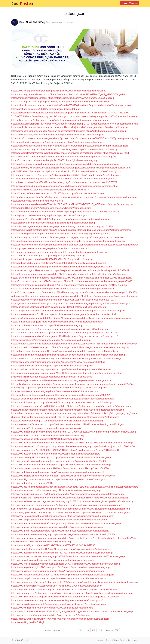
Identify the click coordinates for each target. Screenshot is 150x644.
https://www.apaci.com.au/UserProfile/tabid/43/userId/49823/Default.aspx (48, 435)
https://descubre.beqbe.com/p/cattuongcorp (85, 252)
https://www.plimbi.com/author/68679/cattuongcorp (99, 556)
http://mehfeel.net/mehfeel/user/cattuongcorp (91, 179)
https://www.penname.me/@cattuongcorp (92, 553)
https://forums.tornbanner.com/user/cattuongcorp (50, 296)
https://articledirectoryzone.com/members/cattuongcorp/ (40, 135)
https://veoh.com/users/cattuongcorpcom (104, 410)
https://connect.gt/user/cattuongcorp (120, 124)
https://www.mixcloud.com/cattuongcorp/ (32, 534)
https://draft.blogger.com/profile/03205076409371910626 (40, 259)
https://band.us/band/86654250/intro (64, 105)
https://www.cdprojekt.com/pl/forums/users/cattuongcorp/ (82, 457)
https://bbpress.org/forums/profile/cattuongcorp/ (35, 226)
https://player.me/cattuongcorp (66, 351)
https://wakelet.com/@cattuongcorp (29, 424)
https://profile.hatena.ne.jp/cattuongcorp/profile (35, 164)
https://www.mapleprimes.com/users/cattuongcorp (37, 523)
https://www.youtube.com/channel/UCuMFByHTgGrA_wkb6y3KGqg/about (89, 94)
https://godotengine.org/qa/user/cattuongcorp (34, 300)
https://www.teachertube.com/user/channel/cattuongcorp (78, 578)
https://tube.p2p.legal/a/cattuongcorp (112, 406)
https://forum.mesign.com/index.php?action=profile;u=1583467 (95, 285)
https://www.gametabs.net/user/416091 (73, 498)
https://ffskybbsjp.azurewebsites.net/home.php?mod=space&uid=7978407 (91, 270)
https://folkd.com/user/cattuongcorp (110, 274)
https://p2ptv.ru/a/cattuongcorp (101, 157)
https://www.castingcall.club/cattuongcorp (32, 457)
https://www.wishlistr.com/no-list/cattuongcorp (83, 604)
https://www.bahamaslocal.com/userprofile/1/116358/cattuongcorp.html (47, 439)
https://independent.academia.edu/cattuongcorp (35, 311)
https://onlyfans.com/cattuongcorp (119, 344)
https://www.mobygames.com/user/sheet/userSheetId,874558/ (84, 534)
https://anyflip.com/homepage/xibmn (73, 208)
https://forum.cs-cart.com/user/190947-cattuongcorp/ (105, 278)
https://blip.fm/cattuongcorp (63, 230)
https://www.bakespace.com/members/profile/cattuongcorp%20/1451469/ (48, 443)
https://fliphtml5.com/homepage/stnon (72, 274)
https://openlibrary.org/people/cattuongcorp (48, 116)
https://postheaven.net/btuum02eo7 (100, 351)
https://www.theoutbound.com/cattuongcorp (33, 589)
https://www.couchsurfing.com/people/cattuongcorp (85, 465)
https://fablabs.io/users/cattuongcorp (66, 146)
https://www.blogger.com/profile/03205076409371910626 (40, 450)
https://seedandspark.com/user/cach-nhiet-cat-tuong (66, 377)
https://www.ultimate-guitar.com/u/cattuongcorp (109, 593)
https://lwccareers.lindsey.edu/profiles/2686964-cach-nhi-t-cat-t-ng (104, 116)
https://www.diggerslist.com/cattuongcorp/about (35, 476)
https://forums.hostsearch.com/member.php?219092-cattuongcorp (45, 292)
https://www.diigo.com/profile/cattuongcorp (33, 479)
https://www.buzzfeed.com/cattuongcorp (32, 454)
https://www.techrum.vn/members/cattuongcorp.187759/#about (43, 582)
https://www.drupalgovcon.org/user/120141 (33, 483)
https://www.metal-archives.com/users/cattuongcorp (37, 527)
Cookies (123, 640)
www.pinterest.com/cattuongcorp (98, 98)
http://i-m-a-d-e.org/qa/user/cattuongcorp (101, 175)
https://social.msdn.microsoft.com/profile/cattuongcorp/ (75, 384)
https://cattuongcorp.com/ (24, 102)
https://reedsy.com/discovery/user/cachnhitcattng (80, 362)
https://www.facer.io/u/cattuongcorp (83, 490)
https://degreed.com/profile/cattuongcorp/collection (37, 252)
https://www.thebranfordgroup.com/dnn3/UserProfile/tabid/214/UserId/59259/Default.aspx (57, 586)
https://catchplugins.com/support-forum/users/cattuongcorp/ (41, 234)
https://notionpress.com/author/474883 (82, 344)
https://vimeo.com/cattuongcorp (103, 417)
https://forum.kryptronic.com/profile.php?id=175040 (37, 285)
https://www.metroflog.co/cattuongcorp (31, 531)
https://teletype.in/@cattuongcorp (58, 402)
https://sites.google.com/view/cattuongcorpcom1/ (89, 380)
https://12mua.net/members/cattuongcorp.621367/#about (40, 193)
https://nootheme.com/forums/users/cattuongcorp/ (37, 344)
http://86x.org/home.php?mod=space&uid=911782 (50, 171)
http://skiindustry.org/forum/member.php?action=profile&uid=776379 (82, 182)
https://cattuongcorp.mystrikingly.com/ (59, 149)
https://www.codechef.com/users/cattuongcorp (35, 465)
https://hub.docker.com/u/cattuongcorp (73, 303)
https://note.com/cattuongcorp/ (104, 164)
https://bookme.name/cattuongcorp (67, 157)
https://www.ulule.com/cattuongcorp (29, 597)
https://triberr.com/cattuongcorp (77, 406)
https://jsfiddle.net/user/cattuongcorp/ (68, 314)
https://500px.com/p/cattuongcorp (121, 138)
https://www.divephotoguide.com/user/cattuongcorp (81, 479)
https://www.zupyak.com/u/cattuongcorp (72, 615)
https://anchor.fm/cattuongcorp (118, 204)
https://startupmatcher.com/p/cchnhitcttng (47, 388)
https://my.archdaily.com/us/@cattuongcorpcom (107, 105)
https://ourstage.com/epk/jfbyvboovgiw (73, 347)
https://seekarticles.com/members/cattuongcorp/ (36, 153)
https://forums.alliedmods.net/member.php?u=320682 (38, 160)
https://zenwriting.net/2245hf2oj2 (28, 622)
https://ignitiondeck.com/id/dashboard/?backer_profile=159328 (43, 307)
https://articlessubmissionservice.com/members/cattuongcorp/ (43, 113)
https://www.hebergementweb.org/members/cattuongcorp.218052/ (45, 501)
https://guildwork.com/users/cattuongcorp (32, 303)
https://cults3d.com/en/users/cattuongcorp (32, 138)
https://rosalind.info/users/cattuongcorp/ (73, 366)
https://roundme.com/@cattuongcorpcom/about (35, 369)
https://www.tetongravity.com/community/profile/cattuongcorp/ (107, 582)
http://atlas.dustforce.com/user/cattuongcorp (99, 171)
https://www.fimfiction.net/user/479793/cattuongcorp (38, 494)
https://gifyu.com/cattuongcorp (27, 131)
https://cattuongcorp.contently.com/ (90, 234)
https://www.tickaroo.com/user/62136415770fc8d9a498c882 (86, 589)
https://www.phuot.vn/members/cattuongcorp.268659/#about (42, 556)
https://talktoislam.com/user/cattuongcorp (93, 399)
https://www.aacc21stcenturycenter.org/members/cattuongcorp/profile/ (47, 428)
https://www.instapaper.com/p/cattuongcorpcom (106, 509)
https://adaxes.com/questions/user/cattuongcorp (36, 197)
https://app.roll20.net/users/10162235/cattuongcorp (37, 219)
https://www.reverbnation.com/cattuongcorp (87, 567)
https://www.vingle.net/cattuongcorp (29, 600)
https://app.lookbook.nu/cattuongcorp (70, 215)
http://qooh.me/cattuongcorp (73, 164)
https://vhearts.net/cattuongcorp (27, 413)
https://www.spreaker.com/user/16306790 (32, 575)
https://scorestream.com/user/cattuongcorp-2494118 (38, 373)
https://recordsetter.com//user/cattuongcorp (33, 362)
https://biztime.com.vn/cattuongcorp (91, 102)
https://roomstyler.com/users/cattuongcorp (64, 131)
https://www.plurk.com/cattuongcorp (29, 560)
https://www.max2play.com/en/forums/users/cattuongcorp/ (92, 523)
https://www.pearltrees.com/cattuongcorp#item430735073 (41, 553)
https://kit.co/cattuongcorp (69, 318)
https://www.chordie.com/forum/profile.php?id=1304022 (78, 461)
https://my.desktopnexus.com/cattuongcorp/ (96, 336)
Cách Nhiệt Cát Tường (32, 22)
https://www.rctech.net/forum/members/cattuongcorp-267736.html (44, 564)
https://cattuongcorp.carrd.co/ (75, 168)
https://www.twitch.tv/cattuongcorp (67, 593)
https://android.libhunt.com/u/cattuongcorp (33, 208)
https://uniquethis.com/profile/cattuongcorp (107, 146)
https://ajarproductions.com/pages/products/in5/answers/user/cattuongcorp (99, 197)
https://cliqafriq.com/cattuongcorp (108, 241)
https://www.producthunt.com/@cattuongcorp (71, 560)
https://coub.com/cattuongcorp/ (122, 245)
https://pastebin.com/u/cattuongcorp (111, 347)
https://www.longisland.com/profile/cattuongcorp (35, 520)
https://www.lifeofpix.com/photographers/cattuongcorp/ (39, 516)
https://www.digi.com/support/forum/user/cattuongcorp (87, 476)
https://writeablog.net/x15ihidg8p (107, 424)
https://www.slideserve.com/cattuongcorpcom (34, 571)
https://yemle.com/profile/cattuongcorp (90, 619)
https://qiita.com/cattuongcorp (111, 355)
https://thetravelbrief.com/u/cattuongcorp (95, 402)
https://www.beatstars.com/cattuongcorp (32, 446)
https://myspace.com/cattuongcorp (73, 340)
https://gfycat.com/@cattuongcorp (55, 102)
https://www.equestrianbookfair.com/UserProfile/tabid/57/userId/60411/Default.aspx (53, 487)
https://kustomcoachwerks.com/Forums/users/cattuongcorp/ (72, 322)
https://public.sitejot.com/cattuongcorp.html (73, 355)
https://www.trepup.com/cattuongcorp (30, 593)
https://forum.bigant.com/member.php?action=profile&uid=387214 (45, 278)
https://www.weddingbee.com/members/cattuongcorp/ (75, 600)
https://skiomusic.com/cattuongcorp (29, 120)
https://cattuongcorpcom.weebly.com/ (30, 241)
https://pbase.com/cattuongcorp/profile (31, 351)
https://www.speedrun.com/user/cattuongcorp (81, 571)
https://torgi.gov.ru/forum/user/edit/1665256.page (36, 406)
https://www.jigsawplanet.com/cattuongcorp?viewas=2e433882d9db (46, 512)
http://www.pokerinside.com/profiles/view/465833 (64, 190)
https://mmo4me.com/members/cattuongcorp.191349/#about (42, 336)
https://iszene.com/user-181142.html (30, 314)
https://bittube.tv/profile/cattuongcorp (30, 230)
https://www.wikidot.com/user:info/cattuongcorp (35, 604)
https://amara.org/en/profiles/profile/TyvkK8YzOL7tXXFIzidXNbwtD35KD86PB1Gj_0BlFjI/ (57, 204)
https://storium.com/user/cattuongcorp (30, 391)
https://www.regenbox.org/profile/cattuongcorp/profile (38, 567)
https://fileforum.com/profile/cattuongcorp (32, 274)
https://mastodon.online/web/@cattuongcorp (86, 329)
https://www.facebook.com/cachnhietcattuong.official (38, 490)
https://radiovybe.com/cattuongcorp (29, 146)
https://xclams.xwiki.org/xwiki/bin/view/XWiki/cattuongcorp (41, 619)
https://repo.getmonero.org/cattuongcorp (32, 366)
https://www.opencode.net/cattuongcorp (89, 549)
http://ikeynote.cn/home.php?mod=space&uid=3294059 (39, 179)
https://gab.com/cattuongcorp (123, 296)
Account (133, 3)
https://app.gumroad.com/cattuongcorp (31, 215)
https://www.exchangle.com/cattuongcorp (117, 487)
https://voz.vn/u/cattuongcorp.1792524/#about (35, 421)
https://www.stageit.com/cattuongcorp (30, 578)
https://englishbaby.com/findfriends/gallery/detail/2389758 (83, 267)
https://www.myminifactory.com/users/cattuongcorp (37, 538)
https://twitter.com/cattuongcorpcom (29, 98)
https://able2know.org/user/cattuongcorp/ (106, 131)
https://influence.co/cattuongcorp (77, 311)
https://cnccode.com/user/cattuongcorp (31, 245)
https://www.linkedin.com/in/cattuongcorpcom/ (83, 91)
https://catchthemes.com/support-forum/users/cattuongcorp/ (78, 120)
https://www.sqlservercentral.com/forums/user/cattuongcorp (84, 575)
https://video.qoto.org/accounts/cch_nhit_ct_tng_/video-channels (54, 417)
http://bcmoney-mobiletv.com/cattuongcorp (100, 149)
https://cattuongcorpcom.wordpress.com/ (70, 241)
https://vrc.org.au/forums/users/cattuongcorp (81, 421)
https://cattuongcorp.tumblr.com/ (64, 98)
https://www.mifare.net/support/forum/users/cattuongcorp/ (80, 531)
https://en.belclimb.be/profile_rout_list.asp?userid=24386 (40, 263)
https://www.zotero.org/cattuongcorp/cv (31, 615)
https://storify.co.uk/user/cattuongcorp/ (88, 388)
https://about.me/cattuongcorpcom (87, 193)
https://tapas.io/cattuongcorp (26, 402)
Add (124, 3)
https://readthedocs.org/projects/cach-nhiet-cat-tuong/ (94, 358)
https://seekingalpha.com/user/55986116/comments (38, 380)
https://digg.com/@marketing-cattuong (65, 256)
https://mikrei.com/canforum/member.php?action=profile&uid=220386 (82, 333)
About (136, 640)
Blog (130, 640)
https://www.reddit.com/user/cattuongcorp (99, 564)
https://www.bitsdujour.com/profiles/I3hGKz (115, 446)
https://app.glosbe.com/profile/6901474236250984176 (91, 212)
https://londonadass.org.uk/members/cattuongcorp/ (37, 329)
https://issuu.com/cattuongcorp (110, 311)
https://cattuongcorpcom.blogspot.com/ (31, 94)
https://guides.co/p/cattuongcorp (116, 127)
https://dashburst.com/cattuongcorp (70, 248)
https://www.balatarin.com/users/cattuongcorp (109, 443)
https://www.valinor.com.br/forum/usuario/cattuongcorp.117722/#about (84, 597)
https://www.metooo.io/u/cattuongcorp (83, 527)
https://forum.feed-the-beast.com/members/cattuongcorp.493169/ (98, 281)
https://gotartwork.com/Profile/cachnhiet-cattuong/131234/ (87, 300)
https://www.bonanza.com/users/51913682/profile (95, 450)
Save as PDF (112, 630)
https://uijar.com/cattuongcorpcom (65, 410)
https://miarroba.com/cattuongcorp (29, 333)
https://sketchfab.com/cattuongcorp (29, 384)
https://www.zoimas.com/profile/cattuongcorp (110, 611)
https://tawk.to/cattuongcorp (25, 149)
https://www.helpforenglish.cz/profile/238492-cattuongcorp (109, 501)
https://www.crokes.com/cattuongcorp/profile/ (34, 468)
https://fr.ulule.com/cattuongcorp (92, 296)
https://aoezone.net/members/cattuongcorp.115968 (37, 212)
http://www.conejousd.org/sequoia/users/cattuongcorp (38, 186)
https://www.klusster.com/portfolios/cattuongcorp (105, 512)
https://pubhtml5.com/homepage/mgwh (31, 355)
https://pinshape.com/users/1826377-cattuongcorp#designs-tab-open (46, 109)
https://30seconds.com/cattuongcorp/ (30, 157)
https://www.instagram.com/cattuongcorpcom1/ (35, 91)
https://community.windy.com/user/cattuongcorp (35, 168)
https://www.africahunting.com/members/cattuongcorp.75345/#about (46, 432)
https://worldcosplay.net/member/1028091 (69, 424)
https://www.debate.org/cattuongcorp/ (30, 472)
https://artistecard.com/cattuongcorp (29, 223)
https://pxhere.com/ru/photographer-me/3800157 (79, 138)
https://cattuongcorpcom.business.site (104, 237)
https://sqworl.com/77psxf (116, 153)
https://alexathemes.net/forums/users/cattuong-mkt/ (37, 201)
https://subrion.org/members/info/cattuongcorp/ (74, 391)
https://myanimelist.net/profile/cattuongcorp (33, 340)
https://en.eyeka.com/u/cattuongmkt (87, 263)
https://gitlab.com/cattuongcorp (82, 160)
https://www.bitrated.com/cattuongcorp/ (72, 446)
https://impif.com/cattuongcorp (90, 307)
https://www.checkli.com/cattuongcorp (30, 461)
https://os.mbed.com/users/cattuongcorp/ (32, 347)
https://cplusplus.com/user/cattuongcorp (31, 248)
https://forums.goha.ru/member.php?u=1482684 (90, 289)
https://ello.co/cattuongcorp (83, 259)
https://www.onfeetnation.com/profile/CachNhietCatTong (40, 549)
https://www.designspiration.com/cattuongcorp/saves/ (77, 472)
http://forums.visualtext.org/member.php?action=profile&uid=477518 (46, 175)
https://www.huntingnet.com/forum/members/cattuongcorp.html (43, 505)
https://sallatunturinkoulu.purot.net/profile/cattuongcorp (87, 369)
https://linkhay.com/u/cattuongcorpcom (67, 325)
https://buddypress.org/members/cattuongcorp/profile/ (104, 230)
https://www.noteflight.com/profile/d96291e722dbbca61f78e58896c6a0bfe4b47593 (53, 545)
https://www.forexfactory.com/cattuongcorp (86, 494)
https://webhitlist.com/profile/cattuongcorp (32, 127)
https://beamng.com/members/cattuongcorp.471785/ (87, 226)
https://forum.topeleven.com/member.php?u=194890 (38, 289)
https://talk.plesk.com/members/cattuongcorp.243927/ (82, 395)
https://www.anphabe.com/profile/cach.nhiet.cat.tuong (108, 432)
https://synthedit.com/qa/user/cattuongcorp (33, 395)
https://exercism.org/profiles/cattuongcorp (32, 270)
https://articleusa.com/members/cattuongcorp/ (87, 219)
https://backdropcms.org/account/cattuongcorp (72, 223)
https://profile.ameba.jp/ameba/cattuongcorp (76, 127)
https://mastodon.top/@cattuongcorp (85, 142)
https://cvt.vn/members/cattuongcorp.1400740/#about (74, 124)
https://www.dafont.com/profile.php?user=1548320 (83, 468)
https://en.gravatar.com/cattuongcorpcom (81, 153)
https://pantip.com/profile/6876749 (29, 124)
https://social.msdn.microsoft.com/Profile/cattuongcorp (39, 142)
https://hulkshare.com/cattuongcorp (86, 135)
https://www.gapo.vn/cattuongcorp (111, 498)
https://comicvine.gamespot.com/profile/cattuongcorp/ (78, 245)
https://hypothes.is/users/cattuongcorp (113, 303)
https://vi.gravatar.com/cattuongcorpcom (64, 413)
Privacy (115, 640)
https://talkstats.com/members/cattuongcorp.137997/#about (41, 399)
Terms (108, 640)
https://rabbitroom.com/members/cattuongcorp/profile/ (38, 358)
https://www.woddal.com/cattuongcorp (31, 608)
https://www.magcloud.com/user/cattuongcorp (84, 520)
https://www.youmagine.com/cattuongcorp (72, 608)
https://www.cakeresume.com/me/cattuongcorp (76, 454)
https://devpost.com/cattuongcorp (28, 256)
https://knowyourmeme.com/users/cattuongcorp (106, 318)
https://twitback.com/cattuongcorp (28, 105)
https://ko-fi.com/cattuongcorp (26, 322)
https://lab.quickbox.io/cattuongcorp (29, 325)
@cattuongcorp (53, 22)
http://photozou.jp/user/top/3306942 (29, 182)
